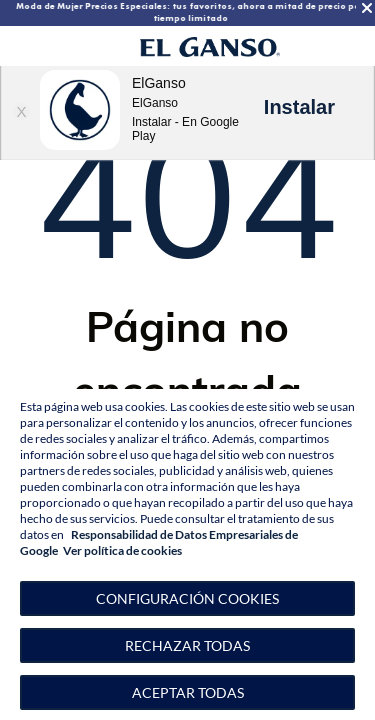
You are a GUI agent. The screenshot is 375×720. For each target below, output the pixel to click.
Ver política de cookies (122, 550)
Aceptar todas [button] (188, 692)
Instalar (299, 107)
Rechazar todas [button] (187, 645)
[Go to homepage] (210, 46)
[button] (187, 598)
